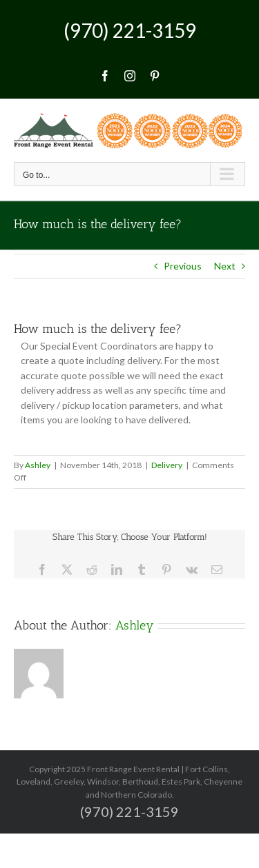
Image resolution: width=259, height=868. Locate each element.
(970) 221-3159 (130, 30)
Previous (183, 266)
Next (225, 266)
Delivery (167, 465)
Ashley (38, 465)
